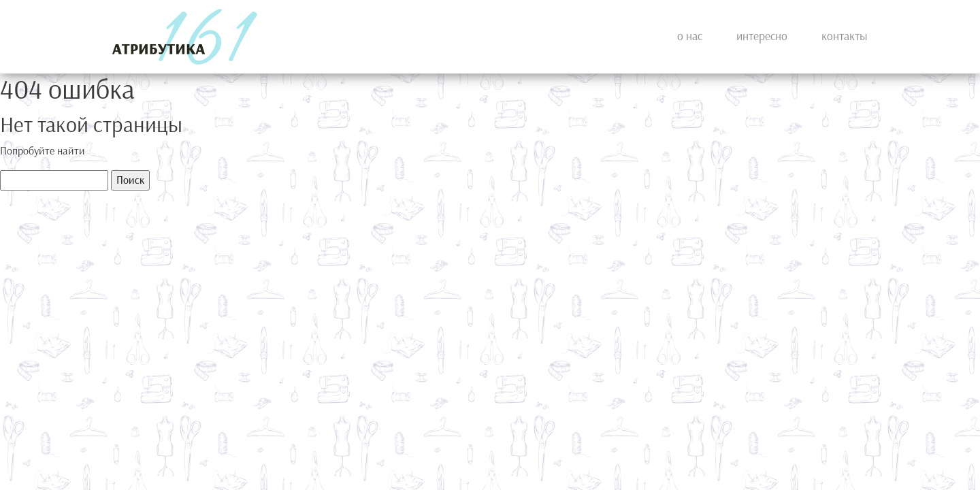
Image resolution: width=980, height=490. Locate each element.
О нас (690, 36)
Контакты (845, 36)
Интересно (762, 36)
